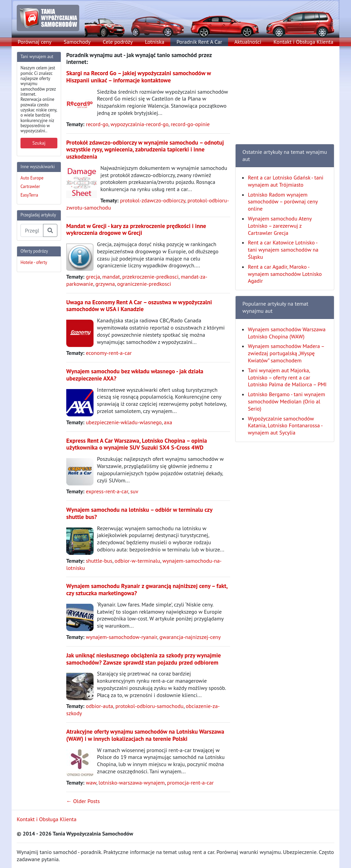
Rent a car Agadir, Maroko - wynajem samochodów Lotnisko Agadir (285, 274)
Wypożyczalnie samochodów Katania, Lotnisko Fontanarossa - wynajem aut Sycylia (285, 426)
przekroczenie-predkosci (150, 277)
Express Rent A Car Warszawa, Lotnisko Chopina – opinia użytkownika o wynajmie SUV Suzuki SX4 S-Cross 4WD (137, 444)
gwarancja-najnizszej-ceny (190, 637)
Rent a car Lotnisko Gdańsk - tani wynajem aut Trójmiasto (286, 181)
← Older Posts (83, 801)
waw (91, 783)
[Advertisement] (44, 380)
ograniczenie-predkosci (144, 284)
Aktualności (248, 42)
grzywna (105, 284)
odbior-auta (99, 706)
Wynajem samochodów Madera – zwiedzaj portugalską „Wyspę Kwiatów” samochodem (286, 353)
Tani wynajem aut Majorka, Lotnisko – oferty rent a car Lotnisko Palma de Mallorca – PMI (287, 377)
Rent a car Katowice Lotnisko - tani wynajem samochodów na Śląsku (283, 250)
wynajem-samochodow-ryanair (121, 637)
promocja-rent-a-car (190, 783)
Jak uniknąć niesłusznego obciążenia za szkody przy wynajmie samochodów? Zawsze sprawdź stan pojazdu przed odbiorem (144, 659)
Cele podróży (118, 42)
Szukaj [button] (39, 143)
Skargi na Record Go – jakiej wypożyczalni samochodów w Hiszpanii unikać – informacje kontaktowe (139, 77)
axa (168, 422)
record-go (97, 124)
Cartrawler (30, 186)
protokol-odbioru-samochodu (150, 706)
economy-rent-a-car (109, 353)
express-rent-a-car (107, 491)
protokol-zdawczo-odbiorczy (152, 200)
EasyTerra (29, 195)
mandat (111, 277)
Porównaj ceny (35, 42)
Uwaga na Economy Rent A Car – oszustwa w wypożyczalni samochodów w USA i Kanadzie (139, 306)
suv (134, 491)
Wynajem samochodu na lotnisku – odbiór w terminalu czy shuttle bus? (139, 513)
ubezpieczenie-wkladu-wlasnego (124, 422)
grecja (93, 277)
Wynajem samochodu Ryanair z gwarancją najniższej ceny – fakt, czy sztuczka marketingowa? (147, 589)
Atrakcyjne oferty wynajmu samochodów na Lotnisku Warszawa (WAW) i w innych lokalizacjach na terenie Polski (145, 735)
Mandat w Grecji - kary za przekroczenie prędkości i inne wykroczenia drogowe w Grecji (136, 229)
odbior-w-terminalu (138, 561)
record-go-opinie (190, 124)
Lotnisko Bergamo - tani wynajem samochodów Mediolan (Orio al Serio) (286, 401)
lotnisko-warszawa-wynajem (132, 783)
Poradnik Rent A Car (199, 42)
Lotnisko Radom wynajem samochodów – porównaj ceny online (283, 202)
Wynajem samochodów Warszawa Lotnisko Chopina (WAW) (287, 333)
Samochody (77, 42)
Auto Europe (32, 178)
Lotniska (155, 42)
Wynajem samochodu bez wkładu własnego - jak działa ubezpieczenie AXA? (135, 375)
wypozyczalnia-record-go (140, 124)
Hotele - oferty (34, 262)
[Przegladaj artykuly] (32, 230)
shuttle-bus (99, 561)
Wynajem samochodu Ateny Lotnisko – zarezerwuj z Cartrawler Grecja (280, 226)
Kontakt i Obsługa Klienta (303, 42)
